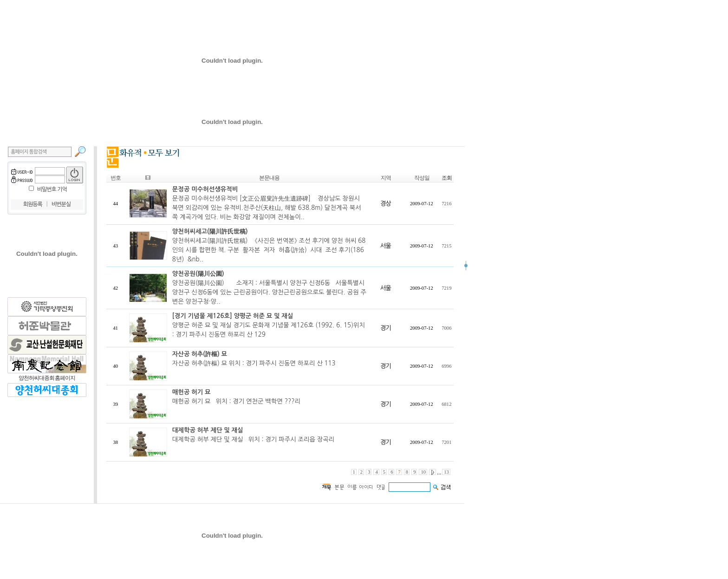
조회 (447, 178)
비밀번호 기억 (52, 189)
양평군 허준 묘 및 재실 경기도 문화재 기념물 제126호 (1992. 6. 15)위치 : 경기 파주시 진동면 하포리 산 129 (269, 325)
